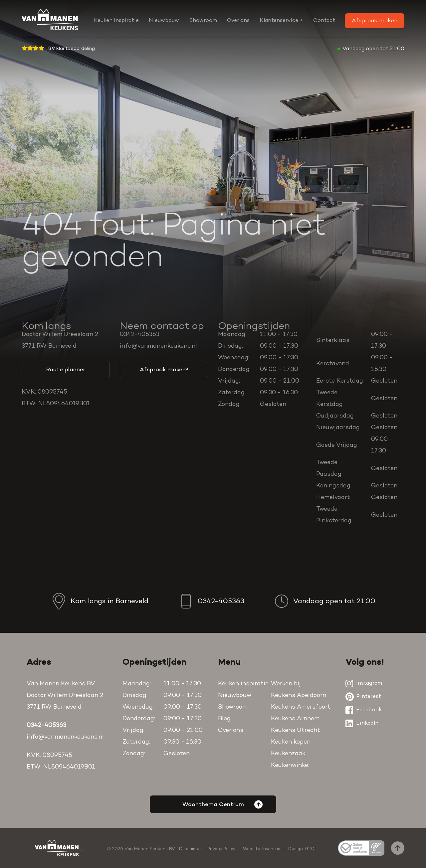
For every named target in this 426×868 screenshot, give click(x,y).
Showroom (203, 21)
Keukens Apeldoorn (299, 696)
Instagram (364, 683)
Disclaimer (190, 849)
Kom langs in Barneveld (100, 601)
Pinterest (363, 697)
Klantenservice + (281, 21)
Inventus (271, 849)
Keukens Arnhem (295, 719)
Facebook (364, 710)
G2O (310, 849)
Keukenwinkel (290, 766)
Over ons (238, 21)
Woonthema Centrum (223, 804)
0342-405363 (140, 335)
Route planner (66, 370)
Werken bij (286, 684)
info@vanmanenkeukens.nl (158, 346)
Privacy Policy (221, 849)
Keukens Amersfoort (301, 707)
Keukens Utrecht (296, 731)
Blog (224, 719)
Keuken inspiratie (116, 21)
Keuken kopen (291, 742)
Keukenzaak (288, 754)
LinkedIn (362, 723)
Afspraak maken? (164, 370)
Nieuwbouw (164, 21)
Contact (324, 21)
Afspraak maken (375, 21)
